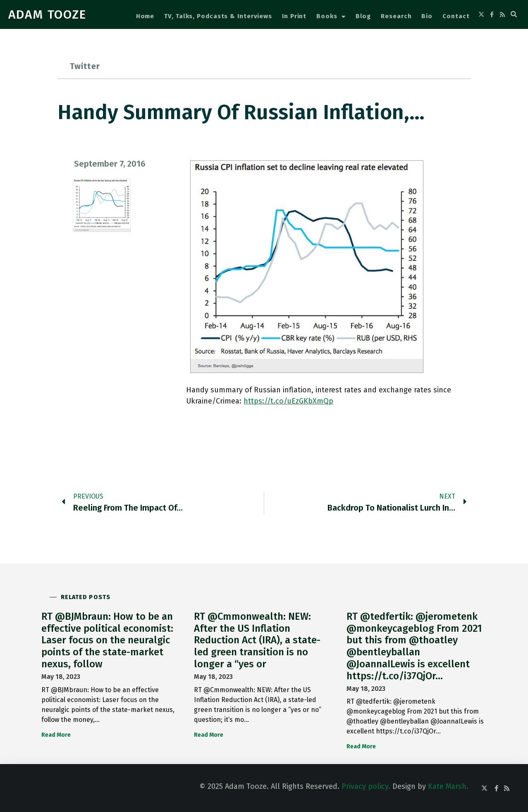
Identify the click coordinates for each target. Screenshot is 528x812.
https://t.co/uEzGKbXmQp (288, 401)
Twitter (85, 66)
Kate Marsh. (448, 786)
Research (396, 16)
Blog (363, 16)
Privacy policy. (366, 786)
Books (331, 17)
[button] (514, 14)
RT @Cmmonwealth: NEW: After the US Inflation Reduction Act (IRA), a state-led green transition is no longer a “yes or (257, 640)
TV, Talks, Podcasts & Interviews (218, 16)
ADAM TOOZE (47, 14)
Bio (427, 16)
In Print (294, 16)
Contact (456, 16)
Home (145, 16)
